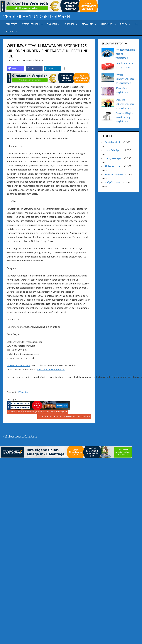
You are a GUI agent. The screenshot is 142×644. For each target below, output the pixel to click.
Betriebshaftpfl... (114, 142)
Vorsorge (71, 24)
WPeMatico (23, 392)
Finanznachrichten (34, 60)
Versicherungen (33, 24)
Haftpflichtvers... (114, 182)
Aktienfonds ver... (114, 166)
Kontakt (12, 31)
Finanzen (53, 24)
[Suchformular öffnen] (137, 24)
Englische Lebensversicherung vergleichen (125, 104)
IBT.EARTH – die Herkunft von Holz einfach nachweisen (64, 417)
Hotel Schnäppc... (114, 150)
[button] (16, 69)
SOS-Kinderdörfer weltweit (51, 370)
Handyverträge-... (114, 158)
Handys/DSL (108, 24)
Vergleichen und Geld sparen (38, 16)
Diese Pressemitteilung (19, 365)
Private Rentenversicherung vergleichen (125, 79)
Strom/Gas (89, 24)
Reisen (125, 24)
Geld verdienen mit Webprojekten (21, 436)
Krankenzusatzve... (115, 174)
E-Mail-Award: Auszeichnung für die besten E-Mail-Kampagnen (38, 412)
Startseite (11, 24)
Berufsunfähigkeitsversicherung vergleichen (125, 117)
